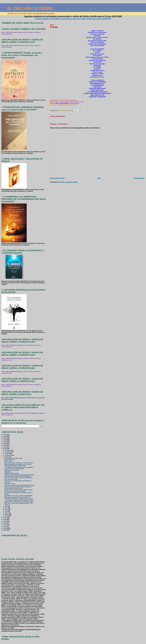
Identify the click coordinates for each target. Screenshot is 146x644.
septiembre (8, 455)
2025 (5, 435)
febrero (7, 514)
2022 (5, 440)
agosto (7, 457)
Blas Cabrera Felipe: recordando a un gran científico (19, 463)
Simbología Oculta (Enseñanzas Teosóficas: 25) (17, 497)
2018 (5, 447)
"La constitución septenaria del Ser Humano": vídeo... (19, 500)
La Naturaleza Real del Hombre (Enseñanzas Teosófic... (19, 475)
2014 (5, 521)
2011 (5, 527)
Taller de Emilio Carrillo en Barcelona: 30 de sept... (18, 464)
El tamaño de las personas (12, 470)
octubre (7, 454)
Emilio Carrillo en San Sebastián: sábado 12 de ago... (19, 490)
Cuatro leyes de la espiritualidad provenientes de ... (18, 481)
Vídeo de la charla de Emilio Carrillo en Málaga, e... (18, 476)
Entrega (7, 494)
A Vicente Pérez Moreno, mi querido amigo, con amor (19, 499)
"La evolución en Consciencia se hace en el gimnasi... (19, 467)
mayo (6, 510)
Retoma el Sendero (10, 460)
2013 (5, 523)
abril (6, 511)
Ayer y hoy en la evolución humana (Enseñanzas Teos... (20, 485)
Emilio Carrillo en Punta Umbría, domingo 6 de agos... (19, 502)
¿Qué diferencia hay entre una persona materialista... (19, 496)
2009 (5, 530)
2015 (5, 520)
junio (6, 508)
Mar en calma (8, 461)
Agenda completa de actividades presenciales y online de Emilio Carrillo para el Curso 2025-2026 (73, 19)
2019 (5, 445)
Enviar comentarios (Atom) (69, 182)
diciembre (8, 450)
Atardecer (7, 505)
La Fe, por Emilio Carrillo (11, 479)
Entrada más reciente (57, 178)
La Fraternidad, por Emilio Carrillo (14, 488)
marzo (7, 513)
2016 (5, 518)
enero (7, 516)
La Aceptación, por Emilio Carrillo (14, 458)
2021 (5, 442)
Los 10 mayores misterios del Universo (15, 491)
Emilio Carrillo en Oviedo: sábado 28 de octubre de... (19, 478)
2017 (5, 449)
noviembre (8, 452)
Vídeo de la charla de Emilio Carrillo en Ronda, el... (18, 487)
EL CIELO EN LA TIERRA (30, 8)
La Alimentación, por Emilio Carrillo (14, 469)
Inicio (99, 178)
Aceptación (7, 472)
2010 (5, 528)
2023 (5, 438)
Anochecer (7, 482)
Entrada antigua (139, 178)
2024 (5, 436)
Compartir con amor (10, 484)
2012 (5, 525)
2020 (5, 443)
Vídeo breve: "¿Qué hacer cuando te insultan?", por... (19, 503)
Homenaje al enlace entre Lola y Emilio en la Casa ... (19, 493)
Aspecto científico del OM (11, 473)
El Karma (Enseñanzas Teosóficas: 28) (15, 466)
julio (6, 506)
